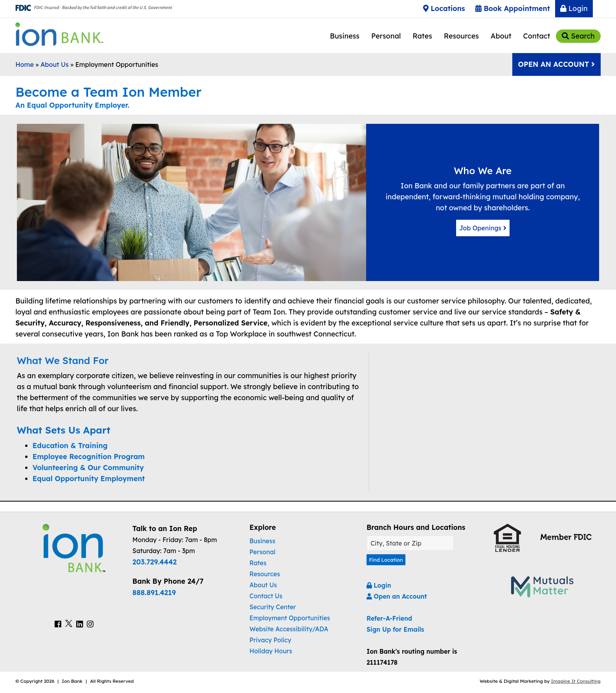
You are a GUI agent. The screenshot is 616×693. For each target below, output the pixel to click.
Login (574, 8)
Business (345, 36)
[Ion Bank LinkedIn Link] (80, 625)
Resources (461, 36)
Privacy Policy (270, 640)
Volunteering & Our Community (88, 468)
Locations (444, 8)
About (501, 36)
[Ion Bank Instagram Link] (90, 625)
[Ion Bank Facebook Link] (58, 625)
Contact (537, 36)
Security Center (273, 607)
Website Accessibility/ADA (289, 629)
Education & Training (70, 446)
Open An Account (556, 64)
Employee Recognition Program (89, 457)
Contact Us (266, 596)
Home (25, 64)
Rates (422, 36)
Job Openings (483, 228)
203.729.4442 (155, 562)
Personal (386, 36)
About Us (55, 64)
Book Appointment (513, 8)
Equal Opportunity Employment (89, 479)
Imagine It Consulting (576, 683)
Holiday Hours (271, 651)
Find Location (390, 561)
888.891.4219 (154, 592)
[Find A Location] (410, 543)
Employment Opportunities (290, 618)
